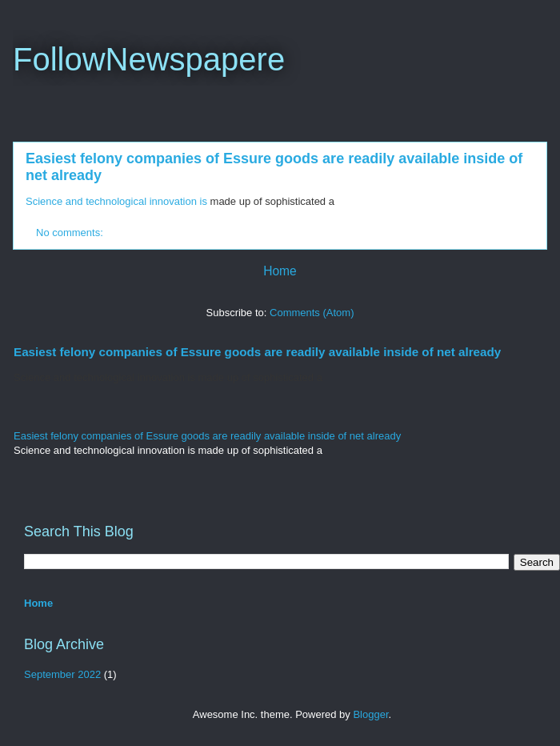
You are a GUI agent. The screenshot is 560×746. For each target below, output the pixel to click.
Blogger (370, 714)
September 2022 (62, 674)
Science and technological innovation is (116, 201)
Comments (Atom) (312, 313)
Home (280, 271)
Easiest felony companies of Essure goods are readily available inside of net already (257, 352)
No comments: (71, 233)
